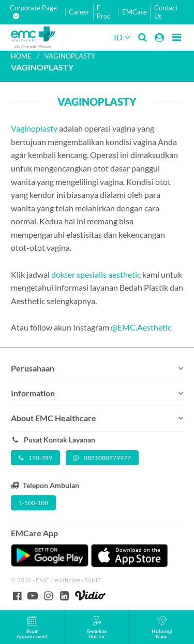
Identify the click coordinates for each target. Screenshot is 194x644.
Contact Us (166, 12)
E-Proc (103, 12)
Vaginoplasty (34, 128)
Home (21, 56)
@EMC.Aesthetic (141, 327)
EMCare (135, 12)
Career (79, 12)
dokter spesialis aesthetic (96, 274)
